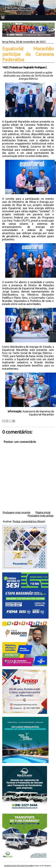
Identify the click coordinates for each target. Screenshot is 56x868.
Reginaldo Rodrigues (34, 67)
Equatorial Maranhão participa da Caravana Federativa (28, 54)
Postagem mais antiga (40, 516)
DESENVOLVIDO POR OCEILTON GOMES (19, 866)
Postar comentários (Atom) (29, 521)
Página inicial (43, 512)
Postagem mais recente (17, 512)
